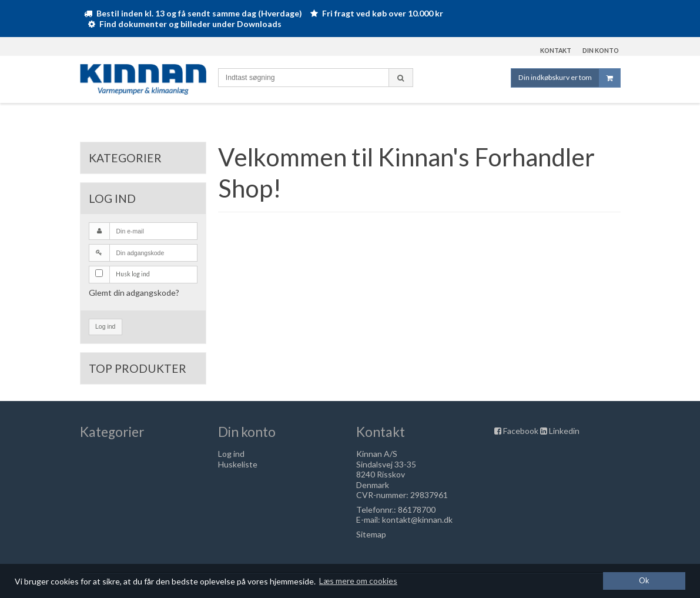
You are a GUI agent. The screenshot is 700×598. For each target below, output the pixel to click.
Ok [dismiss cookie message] (644, 581)
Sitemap (371, 534)
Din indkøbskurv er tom (569, 78)
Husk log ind (133, 274)
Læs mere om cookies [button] (358, 581)
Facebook (521, 431)
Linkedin (564, 431)
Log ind (105, 326)
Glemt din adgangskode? (134, 293)
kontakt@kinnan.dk (417, 520)
